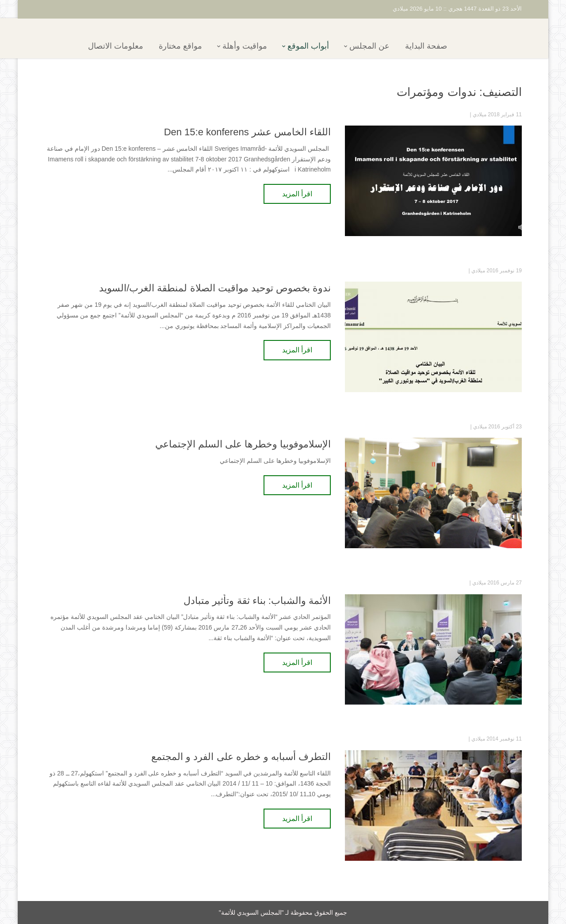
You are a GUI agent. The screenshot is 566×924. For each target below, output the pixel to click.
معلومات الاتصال (131, 46)
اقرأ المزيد (297, 194)
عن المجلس (385, 46)
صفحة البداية (442, 46)
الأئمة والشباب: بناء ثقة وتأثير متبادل (257, 601)
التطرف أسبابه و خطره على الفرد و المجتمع (241, 757)
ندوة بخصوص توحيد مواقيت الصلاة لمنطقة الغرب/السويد (215, 288)
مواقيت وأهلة (260, 46)
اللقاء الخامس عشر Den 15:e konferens (247, 132)
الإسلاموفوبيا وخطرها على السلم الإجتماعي (243, 444)
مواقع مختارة (196, 46)
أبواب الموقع (324, 46)
